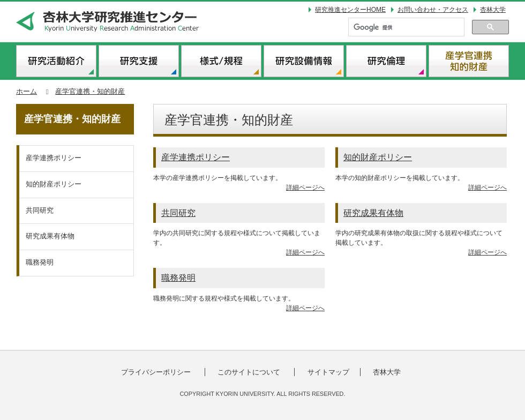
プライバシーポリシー (157, 372)
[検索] (405, 28)
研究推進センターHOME (350, 10)
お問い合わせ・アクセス (433, 10)
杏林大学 (494, 10)
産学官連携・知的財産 (90, 91)
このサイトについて (250, 372)
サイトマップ (328, 372)
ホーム (27, 91)
